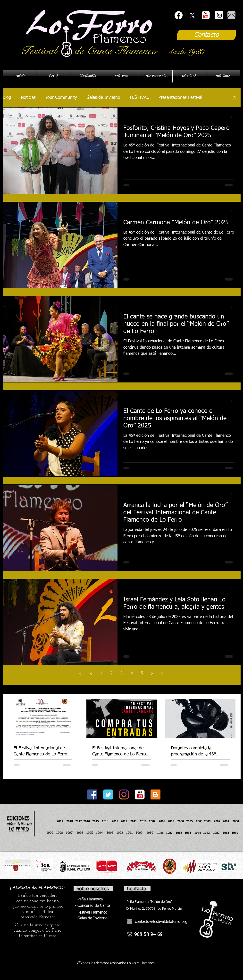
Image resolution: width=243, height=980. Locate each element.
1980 (236, 833)
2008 (163, 821)
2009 (154, 821)
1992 (120, 833)
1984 (199, 833)
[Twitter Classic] (108, 794)
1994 (100, 833)
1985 (188, 833)
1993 (110, 833)
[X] (192, 15)
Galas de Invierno (103, 98)
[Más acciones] (234, 118)
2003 (209, 821)
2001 (227, 821)
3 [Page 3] (121, 673)
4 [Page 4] (132, 673)
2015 (96, 821)
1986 (180, 833)
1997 (71, 833)
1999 (51, 833)
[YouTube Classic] (206, 15)
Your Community (61, 98)
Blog (7, 98)
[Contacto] (206, 35)
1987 (171, 833)
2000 (236, 821)
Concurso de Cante (94, 906)
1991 (129, 833)
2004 (199, 821)
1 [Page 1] (101, 673)
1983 (206, 833)
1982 (218, 833)
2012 (126, 821)
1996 (81, 833)
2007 (173, 821)
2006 (182, 821)
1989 (151, 833)
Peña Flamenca (90, 899)
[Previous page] (91, 673)
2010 (143, 821)
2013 (116, 821)
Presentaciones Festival (180, 98)
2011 (135, 821)
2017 (79, 821)
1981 (226, 833)
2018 (70, 821)
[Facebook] (179, 15)
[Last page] (162, 673)
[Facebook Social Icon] (92, 794)
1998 (61, 833)
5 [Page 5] (142, 673)
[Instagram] (124, 794)
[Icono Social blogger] (155, 794)
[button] (156, 76)
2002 (217, 821)
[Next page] (152, 673)
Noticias (28, 98)
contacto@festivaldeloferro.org (161, 922)
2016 (87, 821)
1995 (90, 833)
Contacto (137, 889)
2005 (191, 821)
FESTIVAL (139, 98)
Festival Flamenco (92, 913)
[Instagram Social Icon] (219, 15)
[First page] (81, 673)
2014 (105, 821)
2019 (60, 821)
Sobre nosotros (93, 889)
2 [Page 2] (111, 673)
